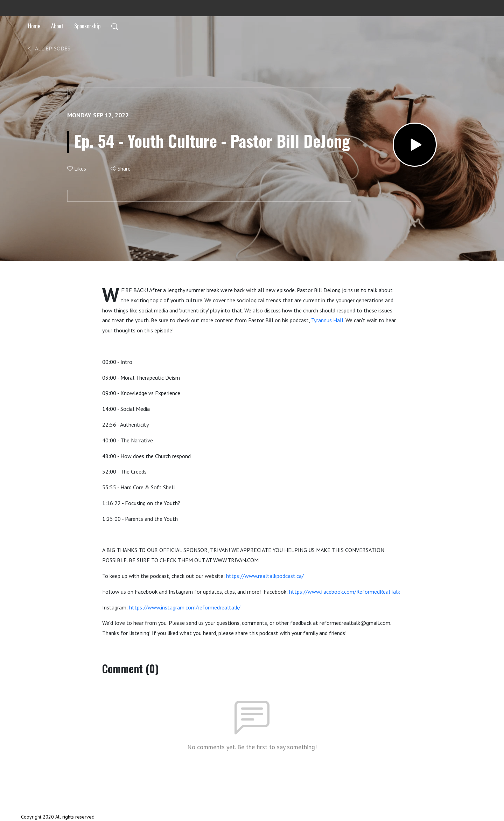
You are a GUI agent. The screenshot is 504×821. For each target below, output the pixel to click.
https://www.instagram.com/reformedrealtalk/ (185, 607)
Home (34, 26)
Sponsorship (87, 26)
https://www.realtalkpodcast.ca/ (265, 576)
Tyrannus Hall (327, 320)
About (57, 26)
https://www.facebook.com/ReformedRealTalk (345, 592)
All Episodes (48, 48)
